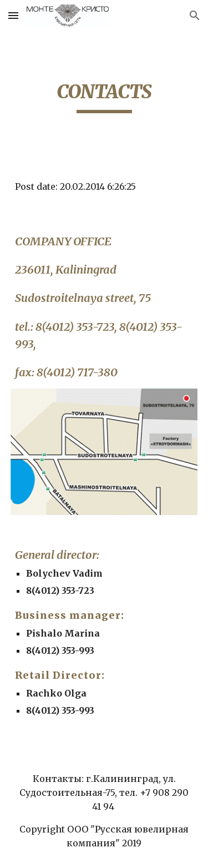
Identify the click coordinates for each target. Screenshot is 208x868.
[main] (104, 97)
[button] (13, 15)
